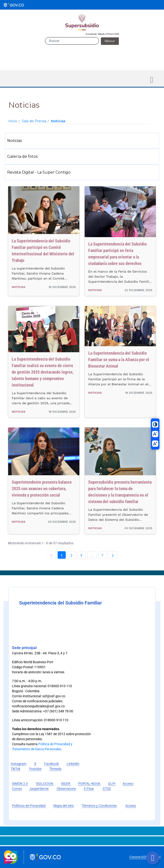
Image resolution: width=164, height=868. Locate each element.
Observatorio (66, 789)
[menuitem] (83, 141)
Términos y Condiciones (99, 806)
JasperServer (39, 789)
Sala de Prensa (34, 121)
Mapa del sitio (64, 806)
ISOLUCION (45, 784)
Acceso (131, 806)
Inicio (13, 121)
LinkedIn (73, 764)
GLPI (112, 784)
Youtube (35, 769)
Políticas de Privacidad (29, 806)
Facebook (52, 764)
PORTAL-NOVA (90, 784)
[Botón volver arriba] (153, 858)
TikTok (16, 769)
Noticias (58, 121)
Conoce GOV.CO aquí (145, 857)
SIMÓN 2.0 (20, 784)
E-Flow (89, 789)
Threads (55, 769)
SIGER (66, 784)
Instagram (19, 764)
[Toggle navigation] (152, 80)
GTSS (107, 789)
